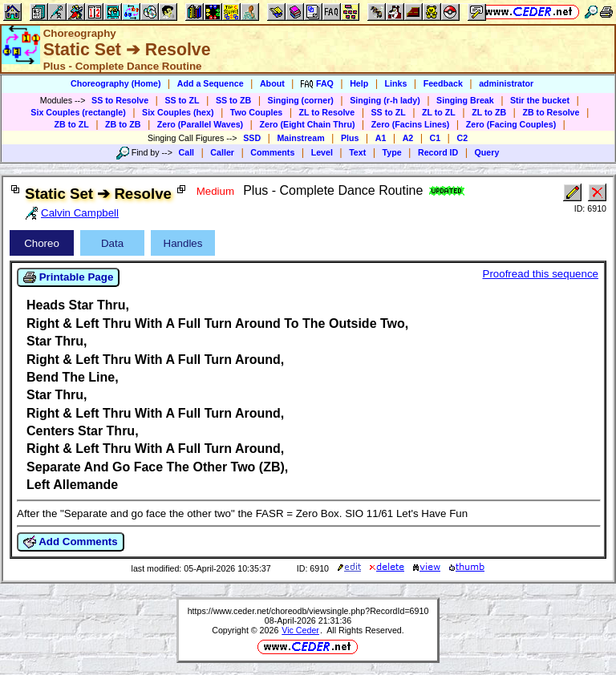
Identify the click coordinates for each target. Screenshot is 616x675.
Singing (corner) (301, 100)
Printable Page (68, 277)
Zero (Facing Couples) (511, 124)
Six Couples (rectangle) (78, 112)
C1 (436, 138)
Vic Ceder (300, 630)
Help (359, 83)
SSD (252, 138)
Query (487, 152)
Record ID (438, 152)
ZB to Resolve (551, 112)
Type (392, 152)
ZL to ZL (439, 112)
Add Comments (71, 542)
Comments (272, 152)
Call (187, 152)
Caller (222, 152)
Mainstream (300, 138)
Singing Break (465, 100)
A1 (381, 138)
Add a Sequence (211, 83)
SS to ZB (233, 100)
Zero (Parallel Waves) (200, 124)
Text (357, 152)
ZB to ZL (72, 124)
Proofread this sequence (541, 274)
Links (396, 83)
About (272, 83)
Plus (350, 138)
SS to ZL (182, 100)
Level (322, 152)
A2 (408, 138)
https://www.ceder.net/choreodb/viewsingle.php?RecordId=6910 (308, 611)
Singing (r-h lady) (385, 100)
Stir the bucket (540, 100)
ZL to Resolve (327, 112)
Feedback (443, 83)
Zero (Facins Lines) (411, 124)
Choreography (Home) (116, 83)
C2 (462, 138)
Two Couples (257, 112)
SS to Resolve (120, 100)
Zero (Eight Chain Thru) (307, 124)
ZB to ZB (123, 124)
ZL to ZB (489, 112)
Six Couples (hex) (178, 112)
